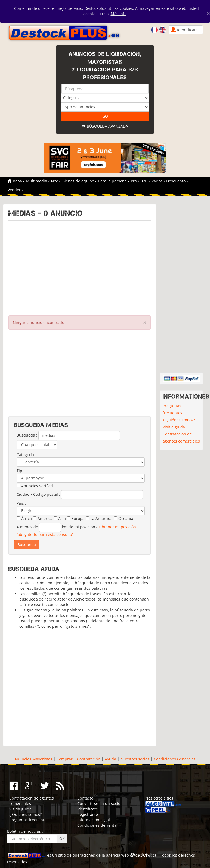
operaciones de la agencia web (101, 855)
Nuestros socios (135, 759)
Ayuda (110, 759)
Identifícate (88, 809)
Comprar (65, 759)
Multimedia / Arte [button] (44, 181)
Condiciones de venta (97, 825)
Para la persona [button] (114, 181)
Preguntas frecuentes (172, 409)
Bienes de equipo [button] (80, 181)
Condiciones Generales (175, 759)
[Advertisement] (80, 267)
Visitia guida (174, 427)
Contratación (89, 759)
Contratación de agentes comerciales (181, 438)
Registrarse (88, 814)
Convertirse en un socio (99, 804)
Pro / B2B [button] (140, 181)
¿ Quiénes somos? (179, 420)
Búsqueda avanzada (105, 126)
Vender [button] (16, 190)
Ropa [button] (19, 181)
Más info (119, 14)
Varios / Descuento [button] (170, 181)
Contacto (85, 798)
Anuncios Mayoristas (33, 759)
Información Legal (94, 820)
